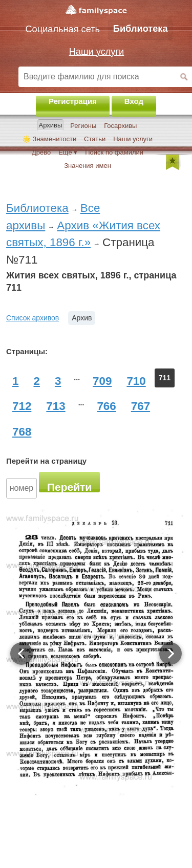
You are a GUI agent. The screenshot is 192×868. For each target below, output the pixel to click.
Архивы (51, 125)
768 (22, 432)
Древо (41, 152)
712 (22, 406)
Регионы (83, 126)
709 (102, 381)
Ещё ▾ (68, 152)
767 (141, 406)
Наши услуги (133, 139)
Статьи (95, 139)
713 (56, 406)
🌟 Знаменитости (49, 139)
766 (106, 406)
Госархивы (120, 126)
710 (136, 381)
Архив (82, 318)
